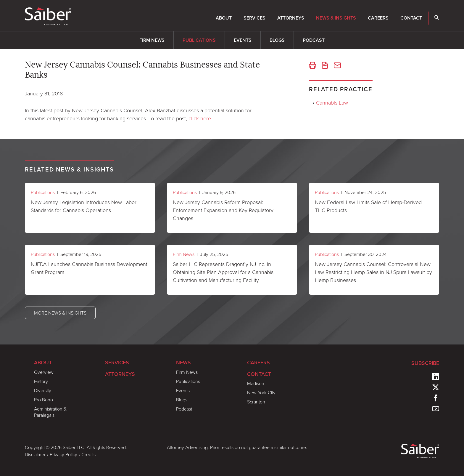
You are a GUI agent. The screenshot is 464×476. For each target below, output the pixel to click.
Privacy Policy (63, 454)
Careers (378, 18)
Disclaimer (35, 454)
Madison (256, 383)
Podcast (314, 40)
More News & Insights (60, 313)
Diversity (43, 390)
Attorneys (291, 18)
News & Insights (336, 18)
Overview (44, 372)
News (183, 363)
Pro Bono (43, 400)
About (224, 18)
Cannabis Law (332, 102)
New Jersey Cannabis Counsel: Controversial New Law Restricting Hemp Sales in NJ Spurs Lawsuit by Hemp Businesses (373, 272)
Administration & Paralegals (50, 412)
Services (254, 18)
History (41, 381)
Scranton (256, 402)
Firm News (152, 40)
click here (200, 118)
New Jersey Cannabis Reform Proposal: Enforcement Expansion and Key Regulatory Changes (223, 210)
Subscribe (425, 363)
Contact (411, 18)
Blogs (277, 40)
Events (243, 40)
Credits (88, 454)
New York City (261, 392)
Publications (199, 40)
